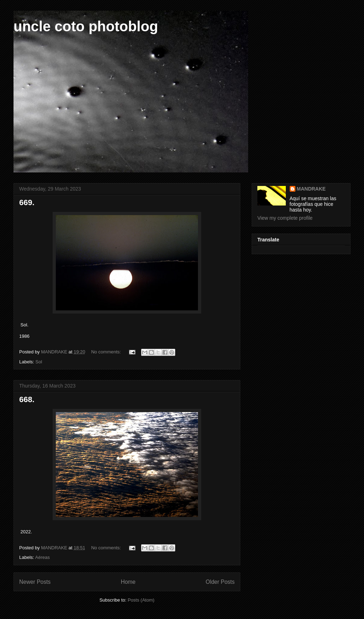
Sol (39, 362)
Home (128, 582)
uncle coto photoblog (86, 26)
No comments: (106, 352)
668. (27, 399)
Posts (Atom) (141, 600)
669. (27, 202)
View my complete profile (285, 218)
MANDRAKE (311, 189)
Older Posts (220, 582)
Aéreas (42, 557)
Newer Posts (35, 582)
